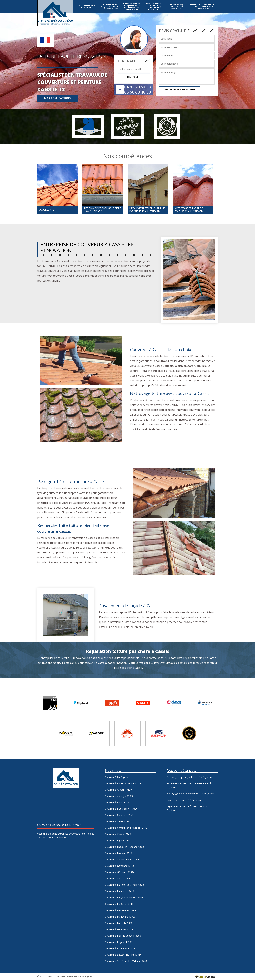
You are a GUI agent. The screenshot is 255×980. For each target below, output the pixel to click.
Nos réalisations (58, 98)
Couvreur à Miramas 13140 (119, 929)
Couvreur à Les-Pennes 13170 (121, 910)
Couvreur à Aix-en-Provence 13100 (123, 783)
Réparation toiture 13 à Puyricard (177, 7)
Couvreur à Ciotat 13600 (118, 879)
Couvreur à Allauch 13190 (118, 790)
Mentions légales (83, 976)
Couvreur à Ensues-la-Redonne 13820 (125, 847)
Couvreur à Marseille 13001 (119, 923)
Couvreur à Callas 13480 (118, 821)
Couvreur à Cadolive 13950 (119, 815)
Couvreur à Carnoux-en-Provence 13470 (126, 828)
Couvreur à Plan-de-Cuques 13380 (123, 936)
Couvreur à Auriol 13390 (118, 802)
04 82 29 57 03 (138, 87)
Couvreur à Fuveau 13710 (118, 853)
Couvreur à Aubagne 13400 (119, 796)
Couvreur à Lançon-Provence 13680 (124, 898)
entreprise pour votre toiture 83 (74, 834)
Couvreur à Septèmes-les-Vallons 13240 (126, 961)
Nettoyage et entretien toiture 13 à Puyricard (154, 6)
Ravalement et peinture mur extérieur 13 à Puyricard (132, 6)
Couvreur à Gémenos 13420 (120, 872)
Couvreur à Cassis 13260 (118, 834)
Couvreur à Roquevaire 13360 (121, 948)
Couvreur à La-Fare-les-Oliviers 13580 (125, 885)
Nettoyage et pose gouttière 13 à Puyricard (109, 7)
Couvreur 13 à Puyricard (87, 6)
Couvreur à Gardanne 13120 (120, 866)
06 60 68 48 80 (138, 92)
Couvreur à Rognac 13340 (119, 942)
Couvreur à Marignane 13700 (120, 917)
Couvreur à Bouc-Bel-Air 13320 (121, 809)
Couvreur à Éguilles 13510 (118, 840)
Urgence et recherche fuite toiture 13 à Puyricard (203, 7)
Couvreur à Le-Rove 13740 (119, 904)
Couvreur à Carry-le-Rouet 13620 (122, 859)
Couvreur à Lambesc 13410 (119, 891)
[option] (57, 189)
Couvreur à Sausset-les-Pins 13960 (123, 955)
